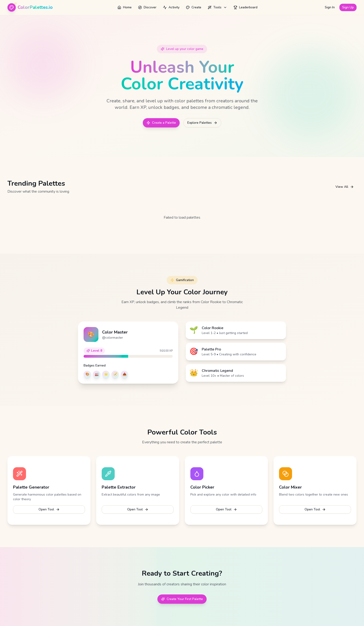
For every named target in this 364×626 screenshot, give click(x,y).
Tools (217, 7)
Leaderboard (245, 7)
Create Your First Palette (182, 599)
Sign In (330, 7)
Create (194, 7)
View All (345, 187)
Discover (147, 7)
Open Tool (49, 509)
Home (125, 7)
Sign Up (348, 7)
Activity (171, 7)
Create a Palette (161, 123)
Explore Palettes (202, 123)
